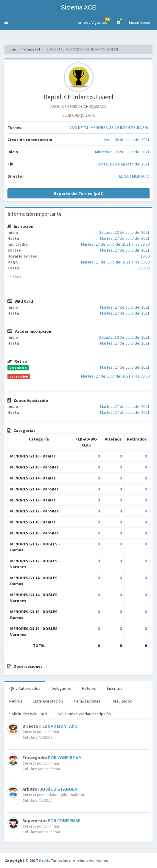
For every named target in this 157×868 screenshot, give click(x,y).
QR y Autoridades (25, 688)
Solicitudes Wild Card (28, 714)
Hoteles (89, 688)
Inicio (12, 49)
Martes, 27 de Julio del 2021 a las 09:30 (115, 244)
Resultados (122, 701)
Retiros (16, 701)
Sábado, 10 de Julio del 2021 (124, 232)
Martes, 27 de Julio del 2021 (125, 238)
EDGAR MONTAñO (134, 176)
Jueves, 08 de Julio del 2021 (125, 140)
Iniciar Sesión (141, 22)
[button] (6, 22)
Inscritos (115, 688)
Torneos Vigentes (93, 21)
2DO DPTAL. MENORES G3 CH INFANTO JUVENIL (110, 127)
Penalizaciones (87, 701)
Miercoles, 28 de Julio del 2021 (122, 152)
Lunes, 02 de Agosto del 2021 (123, 164)
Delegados (61, 688)
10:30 (145, 256)
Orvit (44, 861)
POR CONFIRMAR (64, 757)
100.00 (144, 268)
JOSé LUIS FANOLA (58, 789)
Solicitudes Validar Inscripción (84, 714)
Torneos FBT (31, 49)
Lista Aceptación (48, 701)
